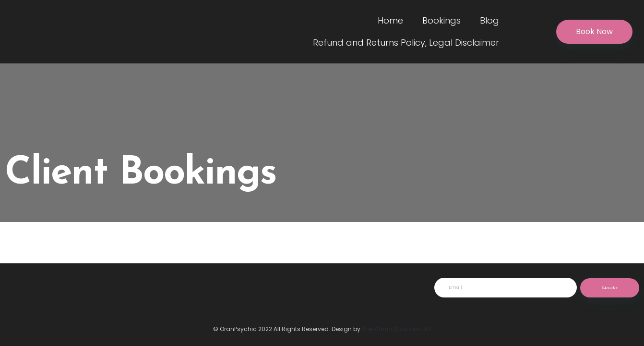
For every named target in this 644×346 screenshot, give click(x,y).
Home (390, 20)
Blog (489, 20)
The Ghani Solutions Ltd (396, 329)
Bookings (441, 20)
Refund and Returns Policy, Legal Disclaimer (406, 43)
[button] (594, 32)
